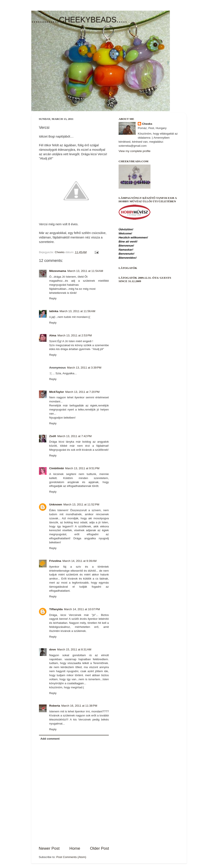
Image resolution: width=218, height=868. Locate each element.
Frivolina (55, 561)
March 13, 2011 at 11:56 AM (77, 311)
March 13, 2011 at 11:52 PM (81, 504)
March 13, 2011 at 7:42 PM (74, 436)
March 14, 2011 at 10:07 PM (82, 609)
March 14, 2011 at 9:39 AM (79, 561)
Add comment (50, 739)
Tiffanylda (56, 609)
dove (53, 649)
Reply (53, 298)
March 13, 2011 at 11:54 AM (85, 271)
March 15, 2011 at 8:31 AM (74, 649)
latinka (54, 311)
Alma (53, 335)
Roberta (55, 706)
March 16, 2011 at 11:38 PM (79, 706)
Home (75, 848)
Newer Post (49, 848)
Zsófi (53, 436)
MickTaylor (57, 392)
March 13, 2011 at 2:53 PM (75, 335)
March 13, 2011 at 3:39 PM (84, 368)
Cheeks (147, 124)
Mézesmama (58, 271)
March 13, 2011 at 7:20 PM (82, 392)
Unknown (56, 504)
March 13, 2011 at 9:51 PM (82, 468)
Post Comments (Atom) (71, 857)
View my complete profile (135, 151)
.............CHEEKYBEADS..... (79, 20)
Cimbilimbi (57, 468)
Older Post (100, 848)
